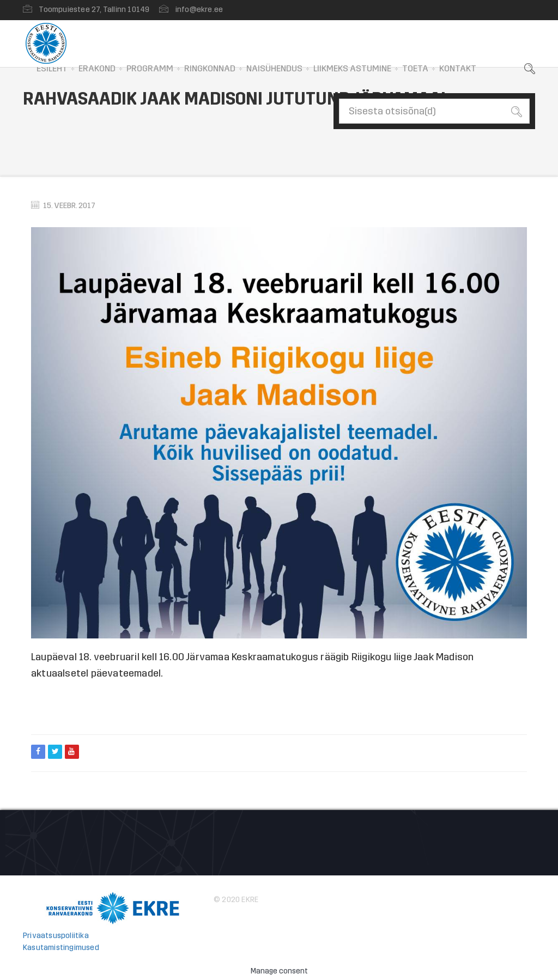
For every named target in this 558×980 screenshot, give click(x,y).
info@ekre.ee (199, 10)
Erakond (97, 68)
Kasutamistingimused (61, 948)
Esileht (52, 68)
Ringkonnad (210, 68)
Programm (150, 68)
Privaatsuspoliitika (56, 936)
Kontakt (458, 68)
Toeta (415, 68)
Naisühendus (274, 68)
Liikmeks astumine (352, 68)
